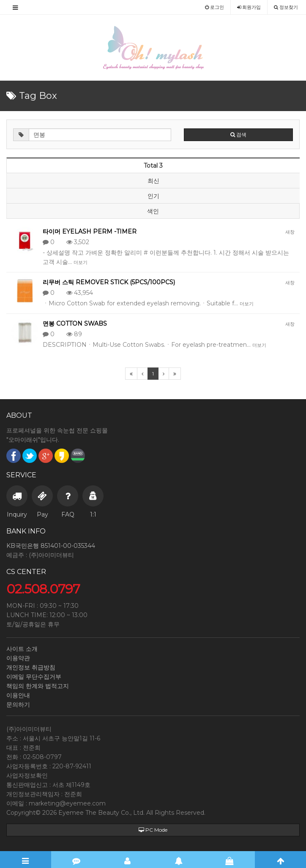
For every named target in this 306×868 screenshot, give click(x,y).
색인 (153, 211)
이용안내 (18, 695)
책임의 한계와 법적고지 (38, 686)
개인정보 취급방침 (31, 667)
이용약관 (18, 658)
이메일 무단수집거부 (34, 677)
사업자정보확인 (27, 775)
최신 (153, 181)
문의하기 (18, 705)
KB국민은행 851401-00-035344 (51, 546)
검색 (238, 135)
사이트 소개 (22, 649)
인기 (153, 196)
